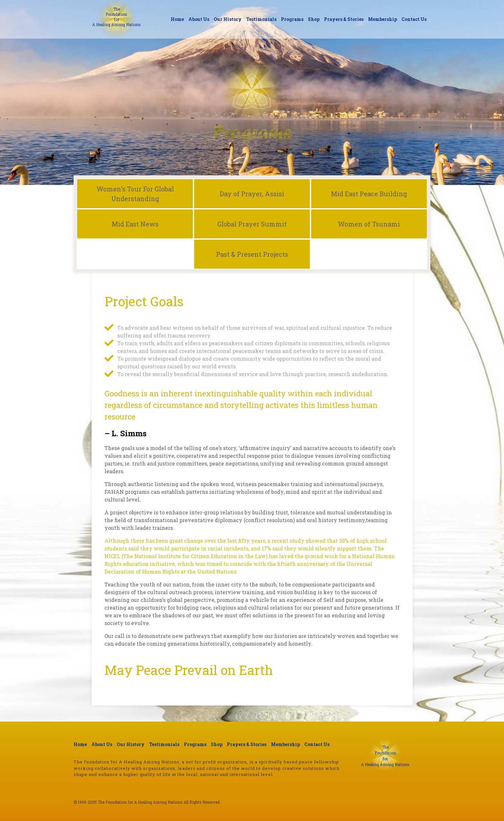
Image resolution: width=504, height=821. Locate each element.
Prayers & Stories (344, 19)
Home (177, 19)
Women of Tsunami (369, 224)
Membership (382, 19)
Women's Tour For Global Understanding (135, 194)
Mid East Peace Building (369, 194)
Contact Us (414, 19)
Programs (292, 19)
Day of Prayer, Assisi (252, 194)
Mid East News (135, 224)
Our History (228, 19)
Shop (314, 19)
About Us (199, 19)
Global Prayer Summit (252, 224)
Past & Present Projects (252, 254)
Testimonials (261, 19)
